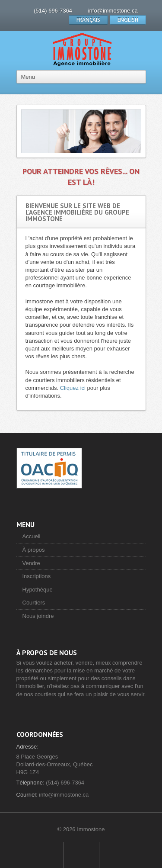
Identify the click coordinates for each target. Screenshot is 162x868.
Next (133, 132)
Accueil (32, 536)
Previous (30, 132)
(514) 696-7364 (53, 11)
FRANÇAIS (88, 20)
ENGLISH (128, 20)
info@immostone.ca (113, 11)
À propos (34, 550)
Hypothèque (38, 590)
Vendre (31, 563)
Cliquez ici (73, 388)
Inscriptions (37, 576)
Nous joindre (38, 616)
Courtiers (34, 603)
